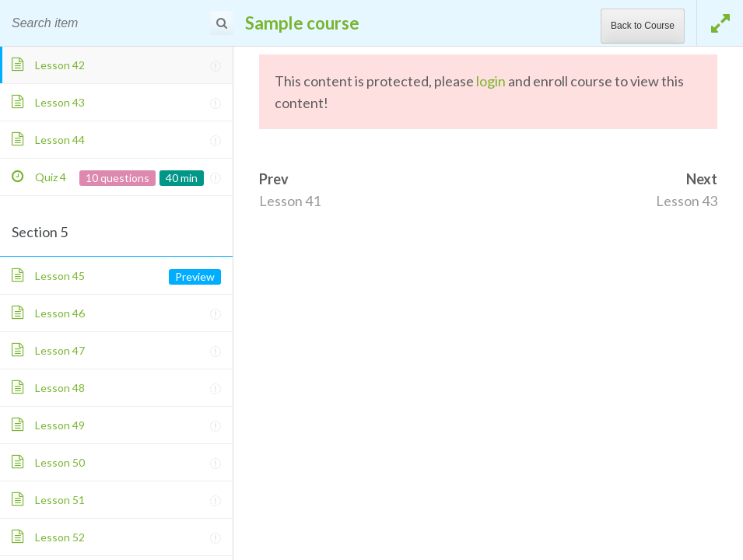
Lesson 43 (687, 201)
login (491, 81)
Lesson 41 (290, 201)
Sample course (302, 23)
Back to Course (643, 26)
